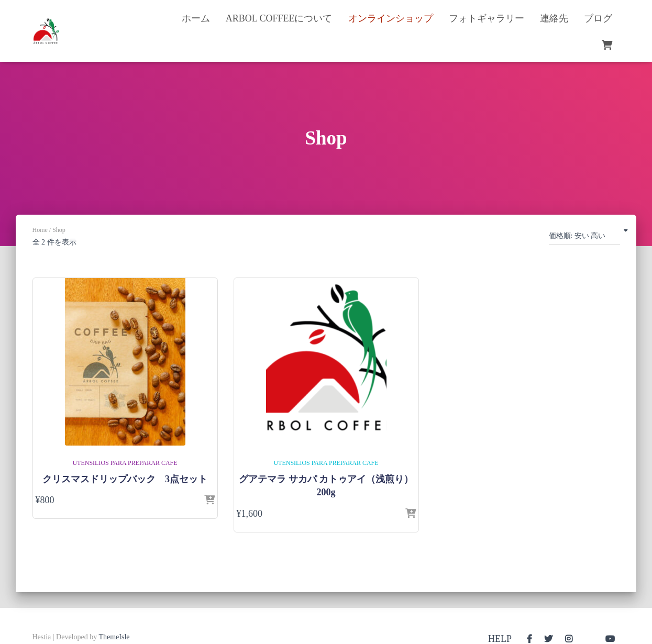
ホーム (196, 18)
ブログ (598, 18)
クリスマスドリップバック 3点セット (125, 479)
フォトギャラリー (487, 18)
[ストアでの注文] (584, 238)
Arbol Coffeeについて (279, 18)
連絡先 (554, 18)
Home (40, 230)
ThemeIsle (114, 637)
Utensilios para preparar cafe (125, 463)
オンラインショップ (391, 18)
